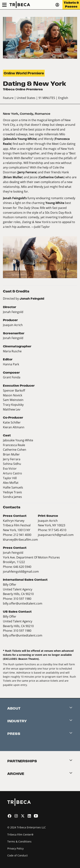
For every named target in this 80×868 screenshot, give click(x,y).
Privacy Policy (15, 848)
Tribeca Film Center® (20, 834)
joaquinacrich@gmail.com (56, 535)
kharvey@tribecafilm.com (20, 539)
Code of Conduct (17, 855)
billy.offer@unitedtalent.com (23, 603)
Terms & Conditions (19, 841)
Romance (43, 114)
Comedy (26, 114)
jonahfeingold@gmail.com (21, 571)
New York (11, 114)
